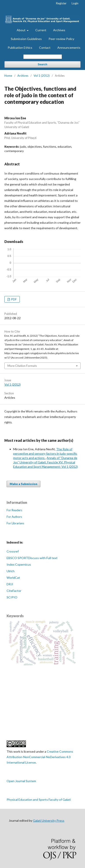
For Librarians (15, 523)
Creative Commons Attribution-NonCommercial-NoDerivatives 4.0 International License (40, 757)
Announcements (69, 48)
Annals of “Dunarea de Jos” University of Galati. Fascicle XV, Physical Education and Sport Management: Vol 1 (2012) (45, 462)
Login (75, 3)
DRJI (10, 584)
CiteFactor (14, 591)
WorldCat (13, 578)
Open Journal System (21, 781)
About (21, 30)
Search (42, 64)
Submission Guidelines (26, 39)
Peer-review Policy (61, 39)
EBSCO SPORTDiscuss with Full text (32, 558)
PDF (14, 299)
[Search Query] (43, 57)
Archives (59, 30)
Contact (45, 48)
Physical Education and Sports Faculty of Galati (39, 800)
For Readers (14, 510)
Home (8, 76)
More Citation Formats (22, 366)
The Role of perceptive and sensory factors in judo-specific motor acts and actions (45, 453)
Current (41, 30)
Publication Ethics (20, 48)
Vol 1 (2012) (42, 76)
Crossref (13, 551)
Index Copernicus (19, 564)
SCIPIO (12, 597)
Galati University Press (49, 820)
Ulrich (11, 571)
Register (61, 3)
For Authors (14, 517)
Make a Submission (24, 484)
